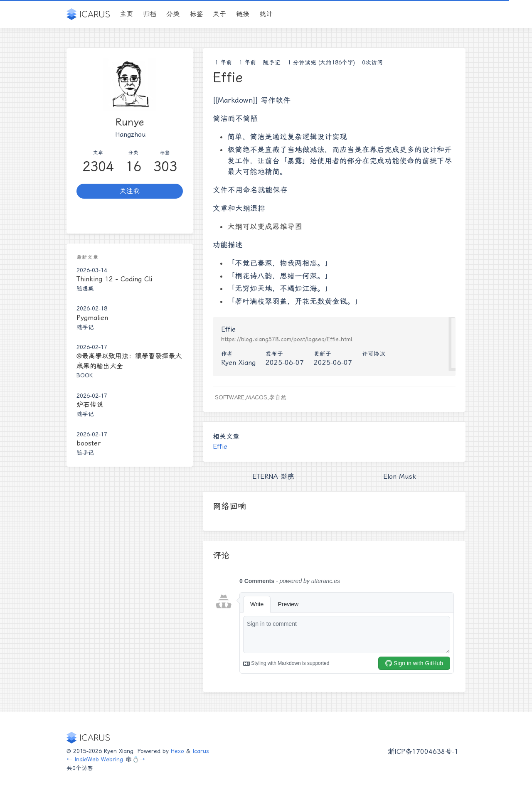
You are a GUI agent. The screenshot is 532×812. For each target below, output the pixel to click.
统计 (266, 14)
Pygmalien (92, 318)
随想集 (85, 288)
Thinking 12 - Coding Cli (114, 279)
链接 (243, 14)
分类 (173, 14)
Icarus (201, 751)
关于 (219, 14)
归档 (150, 14)
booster (89, 443)
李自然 (278, 397)
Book (85, 375)
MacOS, (257, 397)
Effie (220, 447)
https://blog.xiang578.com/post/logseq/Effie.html (287, 339)
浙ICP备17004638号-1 (423, 752)
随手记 (272, 62)
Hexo (177, 751)
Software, (230, 397)
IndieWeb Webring (99, 759)
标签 (196, 14)
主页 (126, 14)
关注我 (130, 191)
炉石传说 (90, 405)
